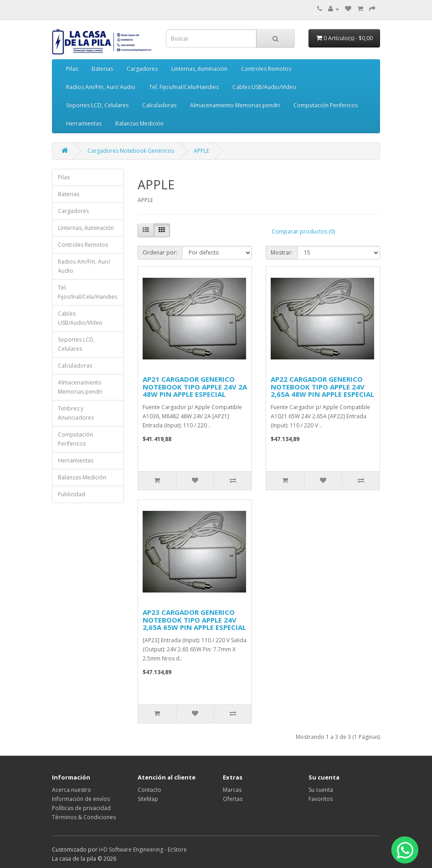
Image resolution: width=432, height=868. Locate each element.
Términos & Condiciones (84, 817)
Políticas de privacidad (81, 808)
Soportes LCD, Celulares (97, 105)
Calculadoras (159, 105)
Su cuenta (321, 790)
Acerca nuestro (72, 790)
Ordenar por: (160, 252)
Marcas (232, 790)
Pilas (72, 69)
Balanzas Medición (139, 123)
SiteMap (148, 799)
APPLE (201, 151)
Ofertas (233, 799)
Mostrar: (282, 252)
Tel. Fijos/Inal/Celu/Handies (184, 87)
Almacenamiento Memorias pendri (235, 105)
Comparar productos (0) (303, 231)
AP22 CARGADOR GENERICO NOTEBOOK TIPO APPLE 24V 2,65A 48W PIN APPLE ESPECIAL (322, 387)
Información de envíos (81, 799)
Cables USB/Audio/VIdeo (264, 87)
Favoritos (321, 799)
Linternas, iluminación (199, 69)
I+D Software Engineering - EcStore (143, 850)
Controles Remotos (266, 69)
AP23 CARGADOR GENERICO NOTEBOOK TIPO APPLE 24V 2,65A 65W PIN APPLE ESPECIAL (194, 620)
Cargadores (142, 69)
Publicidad (72, 494)
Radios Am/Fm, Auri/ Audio (101, 87)
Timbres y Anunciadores (76, 413)
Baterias (102, 69)
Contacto (149, 790)
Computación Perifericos (326, 105)
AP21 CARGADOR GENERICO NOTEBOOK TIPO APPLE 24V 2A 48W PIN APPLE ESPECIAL (195, 387)
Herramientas (84, 123)
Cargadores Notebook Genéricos (131, 151)
